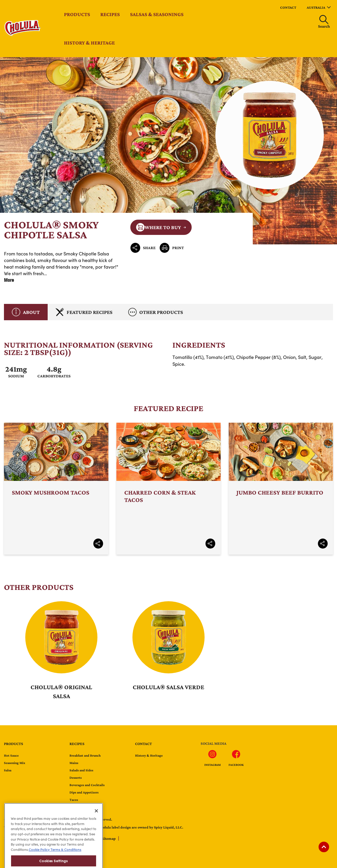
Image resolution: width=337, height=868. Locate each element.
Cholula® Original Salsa (61, 691)
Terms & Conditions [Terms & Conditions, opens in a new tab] (66, 861)
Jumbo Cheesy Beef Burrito (281, 489)
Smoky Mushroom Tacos (56, 489)
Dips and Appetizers (84, 792)
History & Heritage (89, 43)
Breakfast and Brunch (85, 755)
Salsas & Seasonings (157, 14)
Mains (74, 763)
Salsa (8, 770)
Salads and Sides (81, 770)
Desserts (76, 778)
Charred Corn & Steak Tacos (169, 489)
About (26, 312)
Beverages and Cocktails (87, 785)
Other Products (156, 312)
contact (288, 7)
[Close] (96, 822)
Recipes (110, 14)
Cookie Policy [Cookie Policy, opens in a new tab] (39, 861)
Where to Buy (158, 227)
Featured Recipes (84, 312)
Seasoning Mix (15, 763)
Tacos (74, 800)
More (9, 280)
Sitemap (109, 839)
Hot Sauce (11, 755)
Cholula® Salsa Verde (168, 687)
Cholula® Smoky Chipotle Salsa (168, 151)
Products (77, 14)
